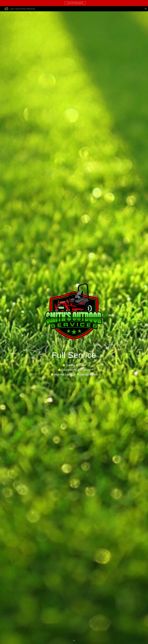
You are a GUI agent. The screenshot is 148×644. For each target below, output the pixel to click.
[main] (74, 363)
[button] (146, 9)
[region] (74, 3)
